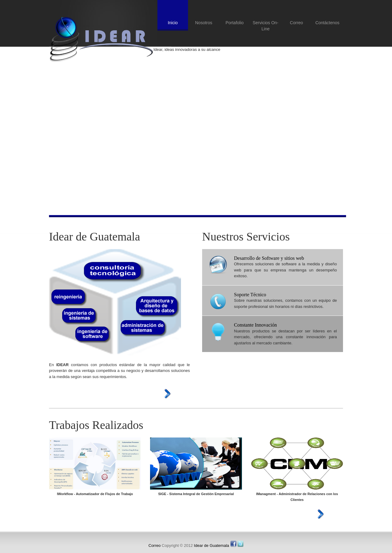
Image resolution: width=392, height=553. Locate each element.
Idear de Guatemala (101, 40)
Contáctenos (328, 23)
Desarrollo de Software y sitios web (269, 258)
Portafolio (234, 23)
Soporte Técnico (250, 295)
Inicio (173, 23)
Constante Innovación (255, 325)
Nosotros (204, 23)
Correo (297, 23)
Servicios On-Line (266, 26)
